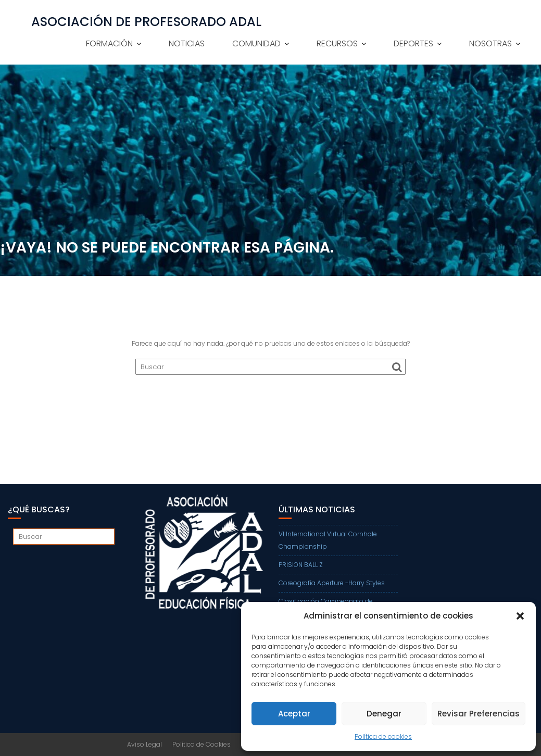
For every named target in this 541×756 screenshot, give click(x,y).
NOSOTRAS (490, 43)
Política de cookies (383, 736)
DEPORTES (413, 43)
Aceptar (294, 714)
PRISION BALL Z (301, 565)
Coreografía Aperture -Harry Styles (332, 583)
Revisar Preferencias (479, 714)
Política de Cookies (202, 744)
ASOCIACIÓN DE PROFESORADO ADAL (146, 22)
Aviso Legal (144, 744)
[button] (520, 616)
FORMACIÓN (109, 43)
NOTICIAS (187, 43)
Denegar (384, 714)
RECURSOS (337, 43)
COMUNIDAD (256, 43)
